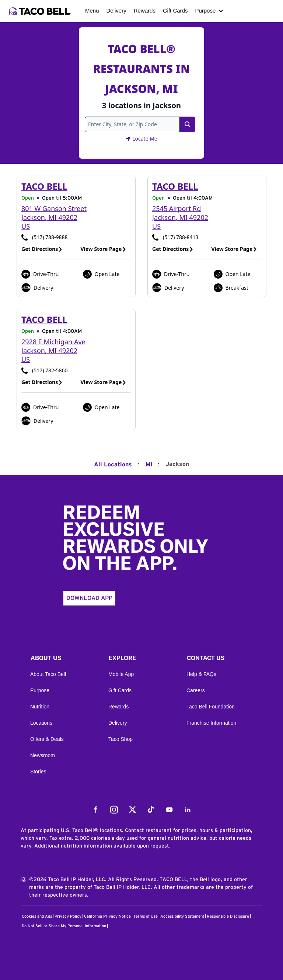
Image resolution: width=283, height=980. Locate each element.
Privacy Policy (68, 916)
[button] (63, 660)
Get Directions (42, 249)
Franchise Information (211, 723)
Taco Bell (44, 186)
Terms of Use (146, 916)
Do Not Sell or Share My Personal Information (64, 926)
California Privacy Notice (107, 916)
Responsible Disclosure (228, 916)
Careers (196, 690)
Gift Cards (175, 11)
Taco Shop (120, 739)
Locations (41, 723)
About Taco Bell (48, 674)
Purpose (205, 11)
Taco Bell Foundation (211, 707)
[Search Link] (188, 124)
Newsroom (43, 755)
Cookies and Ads (37, 916)
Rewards (145, 11)
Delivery (116, 11)
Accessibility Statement (182, 916)
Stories (38, 772)
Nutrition (40, 707)
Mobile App (121, 674)
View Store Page (104, 249)
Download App (89, 598)
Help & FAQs (201, 674)
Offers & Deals (47, 739)
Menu (92, 11)
